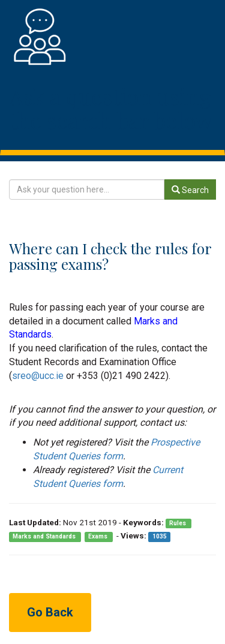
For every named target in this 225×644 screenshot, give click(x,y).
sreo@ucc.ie (38, 376)
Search (190, 190)
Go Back (50, 612)
